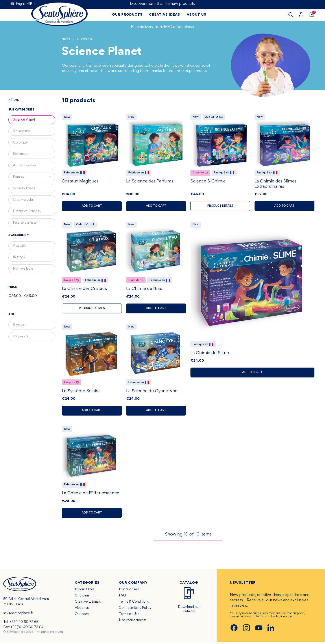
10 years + (21, 337)
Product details (220, 207)
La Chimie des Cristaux (84, 290)
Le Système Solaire (81, 393)
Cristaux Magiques (80, 182)
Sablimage (34, 154)
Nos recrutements (133, 622)
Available (20, 246)
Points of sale (129, 592)
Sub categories (21, 110)
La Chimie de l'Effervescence (91, 495)
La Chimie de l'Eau (144, 290)
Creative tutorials (88, 604)
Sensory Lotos (24, 188)
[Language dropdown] (23, 4)
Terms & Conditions (134, 604)
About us (82, 610)
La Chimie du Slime (210, 354)
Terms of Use (129, 616)
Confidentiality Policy (135, 610)
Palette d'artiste (25, 223)
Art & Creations (25, 166)
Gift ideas (82, 598)
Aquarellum (34, 131)
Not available (23, 269)
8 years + (20, 325)
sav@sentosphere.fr (18, 615)
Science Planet (24, 120)
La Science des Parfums (150, 182)
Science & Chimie (208, 182)
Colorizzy (20, 143)
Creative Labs (23, 200)
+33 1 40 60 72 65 (24, 624)
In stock (19, 257)
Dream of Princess (27, 211)
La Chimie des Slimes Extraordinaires (275, 185)
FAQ (122, 598)
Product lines (85, 592)
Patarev (34, 177)
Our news (82, 616)
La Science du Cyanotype (152, 393)
